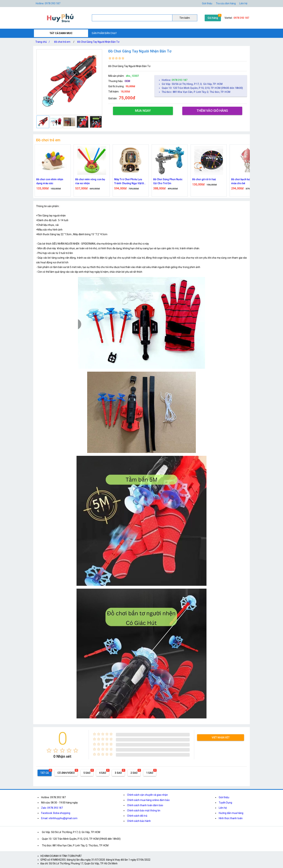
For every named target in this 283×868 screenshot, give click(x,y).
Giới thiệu (224, 797)
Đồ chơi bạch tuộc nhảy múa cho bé (245, 181)
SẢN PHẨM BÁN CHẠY (104, 33)
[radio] (49, 750)
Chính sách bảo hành (139, 821)
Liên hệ (243, 3)
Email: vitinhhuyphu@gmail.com (59, 818)
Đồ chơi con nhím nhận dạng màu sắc (50, 181)
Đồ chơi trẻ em (62, 42)
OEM (127, 81)
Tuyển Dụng (225, 803)
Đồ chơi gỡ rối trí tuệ (204, 179)
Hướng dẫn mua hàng (231, 813)
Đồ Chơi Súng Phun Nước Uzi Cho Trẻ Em (168, 181)
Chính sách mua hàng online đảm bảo (148, 800)
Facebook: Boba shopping (56, 813)
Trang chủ (43, 42)
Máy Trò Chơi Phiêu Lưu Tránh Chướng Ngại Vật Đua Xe (131, 182)
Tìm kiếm (185, 18)
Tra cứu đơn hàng (226, 3)
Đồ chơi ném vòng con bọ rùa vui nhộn (90, 181)
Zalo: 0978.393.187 (52, 808)
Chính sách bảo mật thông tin (144, 811)
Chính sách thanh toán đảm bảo (145, 805)
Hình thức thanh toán (231, 818)
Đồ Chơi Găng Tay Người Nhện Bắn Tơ (98, 42)
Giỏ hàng (213, 18)
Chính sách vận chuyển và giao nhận (147, 795)
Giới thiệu (207, 3)
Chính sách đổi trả (137, 816)
